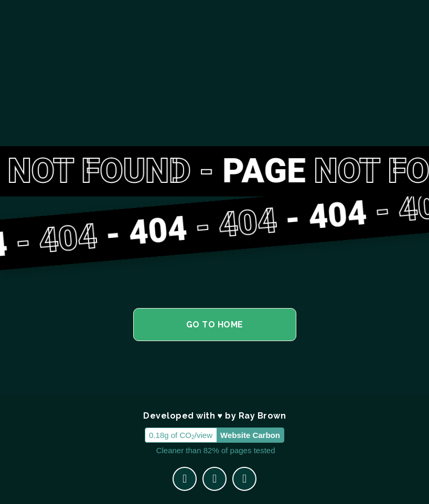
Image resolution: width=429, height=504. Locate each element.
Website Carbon (250, 435)
